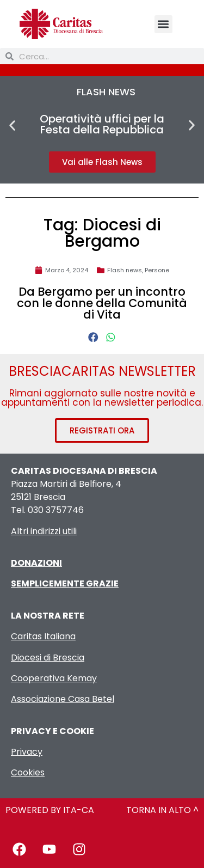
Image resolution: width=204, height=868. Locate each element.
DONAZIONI (36, 563)
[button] (163, 24)
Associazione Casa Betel (63, 699)
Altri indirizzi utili (44, 531)
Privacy (27, 752)
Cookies (28, 772)
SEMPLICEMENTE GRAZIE (65, 583)
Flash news (125, 270)
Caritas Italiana (43, 636)
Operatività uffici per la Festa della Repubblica (102, 124)
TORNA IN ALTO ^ (162, 810)
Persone (157, 270)
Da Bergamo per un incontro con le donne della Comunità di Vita (102, 303)
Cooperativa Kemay (54, 678)
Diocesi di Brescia (48, 658)
